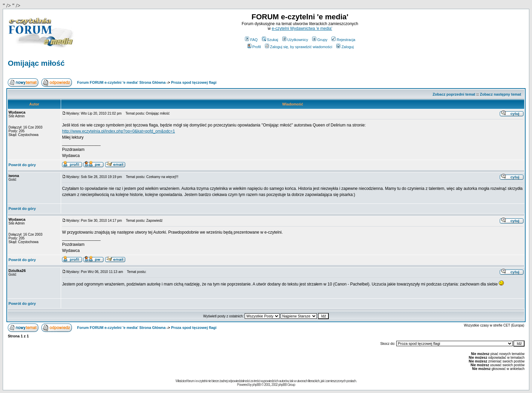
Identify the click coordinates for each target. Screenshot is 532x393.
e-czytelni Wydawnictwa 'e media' (302, 28)
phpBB (256, 385)
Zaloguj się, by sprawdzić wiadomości (299, 47)
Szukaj (270, 40)
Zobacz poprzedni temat (454, 94)
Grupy (320, 40)
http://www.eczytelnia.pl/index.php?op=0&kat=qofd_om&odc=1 (119, 131)
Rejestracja (343, 40)
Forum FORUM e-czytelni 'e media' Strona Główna (121, 82)
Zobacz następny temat (500, 94)
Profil (254, 47)
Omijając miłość (36, 63)
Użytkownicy (295, 40)
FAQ (251, 40)
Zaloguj (345, 47)
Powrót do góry (22, 165)
